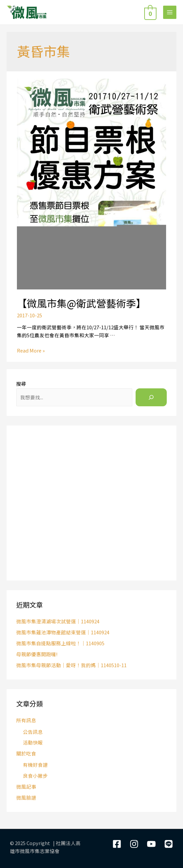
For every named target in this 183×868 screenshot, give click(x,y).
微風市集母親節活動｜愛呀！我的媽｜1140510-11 (71, 665)
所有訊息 (26, 720)
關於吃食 (26, 753)
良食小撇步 (35, 776)
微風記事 (26, 787)
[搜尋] (151, 397)
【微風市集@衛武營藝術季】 (81, 303)
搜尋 (21, 384)
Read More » (31, 350)
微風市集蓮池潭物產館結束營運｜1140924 (63, 632)
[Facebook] (117, 844)
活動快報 (33, 742)
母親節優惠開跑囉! (37, 654)
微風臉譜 (26, 797)
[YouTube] (151, 844)
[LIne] (169, 844)
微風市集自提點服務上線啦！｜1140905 (60, 643)
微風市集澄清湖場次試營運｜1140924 (58, 621)
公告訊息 (33, 732)
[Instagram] (134, 844)
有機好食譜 (35, 765)
